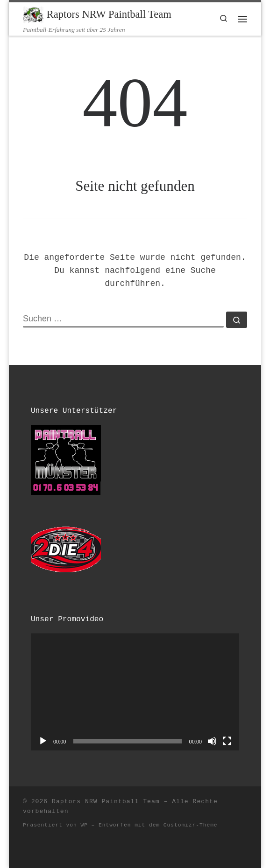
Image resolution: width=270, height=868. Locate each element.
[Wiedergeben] (43, 741)
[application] (135, 692)
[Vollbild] (227, 741)
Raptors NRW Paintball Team (106, 802)
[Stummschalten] (212, 741)
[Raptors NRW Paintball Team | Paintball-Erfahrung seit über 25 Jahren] (33, 14)
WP (84, 825)
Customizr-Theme (191, 825)
